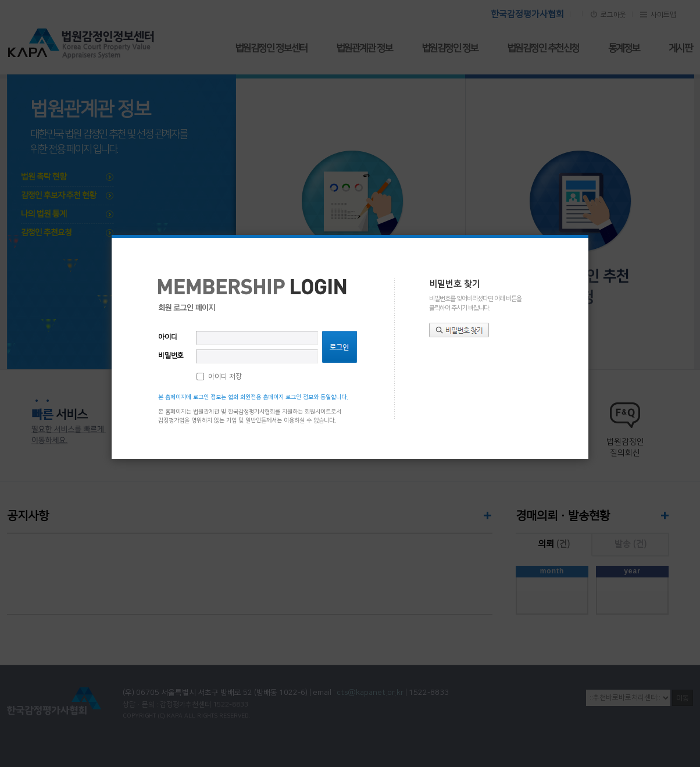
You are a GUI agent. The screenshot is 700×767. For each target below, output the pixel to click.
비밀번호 (171, 356)
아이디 (168, 337)
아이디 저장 (225, 377)
